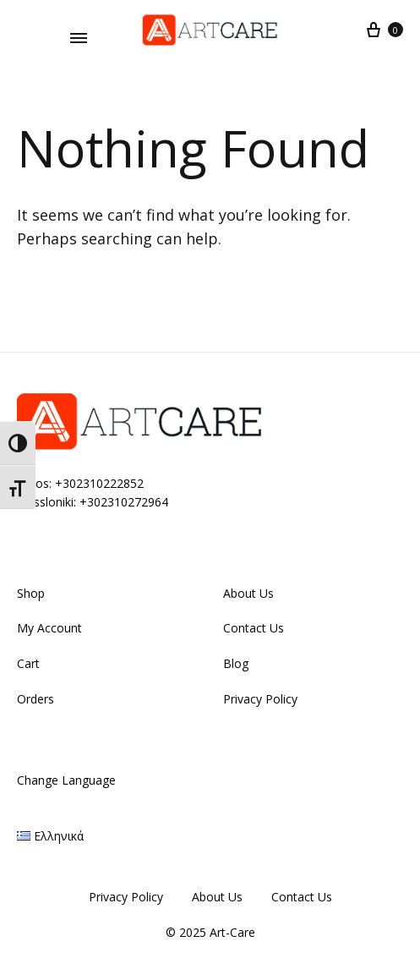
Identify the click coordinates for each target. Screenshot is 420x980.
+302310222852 (99, 483)
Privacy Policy (260, 699)
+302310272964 (124, 502)
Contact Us (254, 628)
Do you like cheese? (79, 19)
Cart (28, 663)
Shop (31, 593)
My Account (49, 628)
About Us (248, 593)
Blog (236, 663)
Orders (35, 699)
